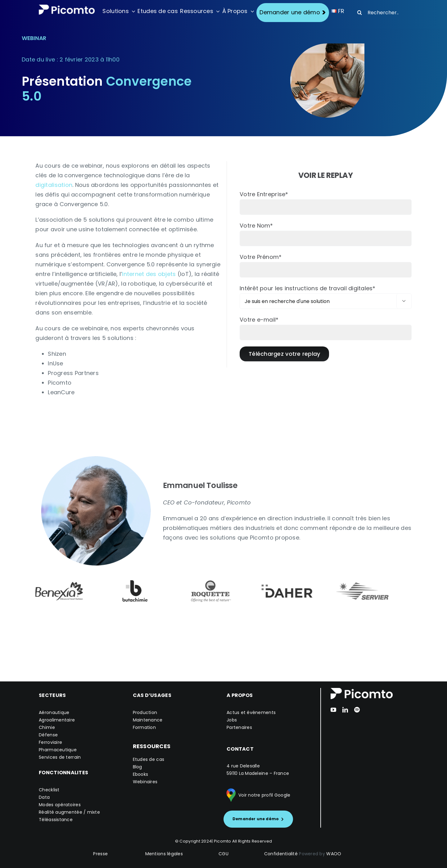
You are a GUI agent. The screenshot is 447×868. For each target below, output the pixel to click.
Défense (48, 735)
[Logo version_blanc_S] (67, 7)
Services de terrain (60, 757)
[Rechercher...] (380, 12)
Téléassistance (56, 820)
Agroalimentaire (57, 720)
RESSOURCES (152, 746)
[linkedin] (345, 710)
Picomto (223, 841)
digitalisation (54, 185)
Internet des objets (149, 274)
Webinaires (145, 782)
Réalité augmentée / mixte (69, 812)
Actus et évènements (251, 712)
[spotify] (357, 710)
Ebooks (141, 774)
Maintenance (148, 720)
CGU (223, 854)
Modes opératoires (60, 805)
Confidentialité (281, 854)
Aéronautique (54, 712)
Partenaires (239, 727)
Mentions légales (164, 854)
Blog (138, 767)
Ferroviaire (50, 742)
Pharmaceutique (58, 750)
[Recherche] (359, 12)
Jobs (232, 720)
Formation (144, 727)
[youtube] (333, 710)
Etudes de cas (149, 759)
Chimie (47, 727)
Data (44, 797)
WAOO (334, 854)
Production (145, 712)
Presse (100, 854)
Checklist (49, 790)
